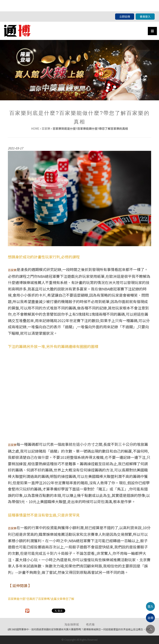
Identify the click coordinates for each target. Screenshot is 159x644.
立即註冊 (125, 16)
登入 (151, 606)
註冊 (151, 618)
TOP (150, 629)
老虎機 (90, 624)
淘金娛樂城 (72, 624)
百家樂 (46, 128)
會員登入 (145, 16)
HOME (35, 128)
